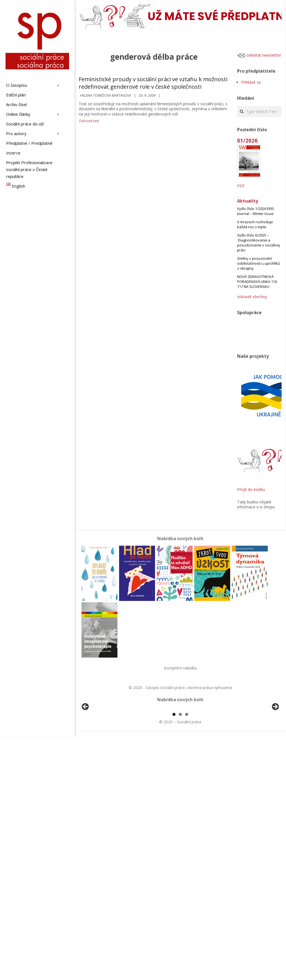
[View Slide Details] (101, 740)
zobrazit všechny (252, 297)
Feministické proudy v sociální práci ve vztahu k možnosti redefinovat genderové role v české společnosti (153, 83)
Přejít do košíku (251, 489)
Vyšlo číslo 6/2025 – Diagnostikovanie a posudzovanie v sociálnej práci (259, 243)
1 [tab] (174, 778)
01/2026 (247, 140)
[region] (180, 740)
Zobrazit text (89, 121)
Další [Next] (275, 739)
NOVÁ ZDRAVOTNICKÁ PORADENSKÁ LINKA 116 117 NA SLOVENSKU (257, 282)
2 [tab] (180, 778)
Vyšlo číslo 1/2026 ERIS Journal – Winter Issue (256, 211)
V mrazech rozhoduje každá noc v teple (255, 224)
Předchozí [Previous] (86, 739)
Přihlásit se (251, 82)
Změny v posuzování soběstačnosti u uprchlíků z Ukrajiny (259, 263)
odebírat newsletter (259, 55)
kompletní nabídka (180, 668)
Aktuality (248, 201)
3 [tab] (187, 778)
